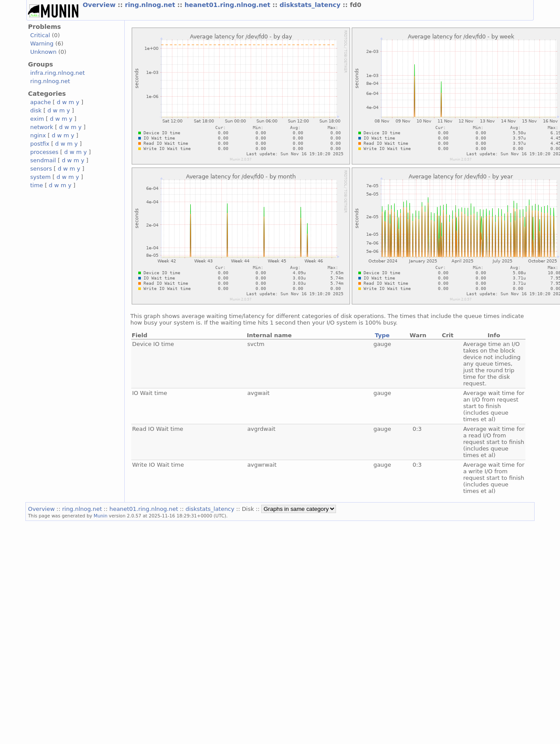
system (40, 177)
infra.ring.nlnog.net (58, 73)
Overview (100, 5)
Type (382, 335)
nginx (38, 135)
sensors (41, 169)
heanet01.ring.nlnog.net (229, 5)
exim (37, 119)
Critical (40, 35)
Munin (101, 516)
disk (36, 110)
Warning (42, 44)
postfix (40, 144)
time (37, 185)
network (42, 127)
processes (44, 152)
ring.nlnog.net (151, 5)
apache (40, 102)
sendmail (43, 160)
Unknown (43, 52)
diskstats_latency (311, 5)
